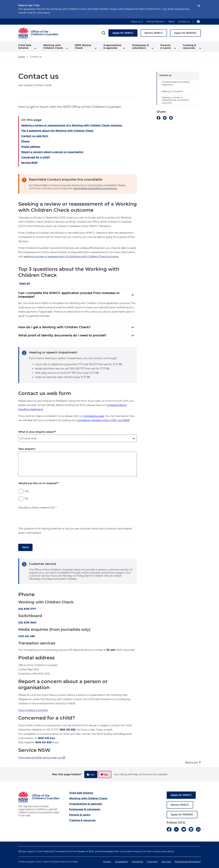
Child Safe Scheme (81, 793)
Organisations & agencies (86, 804)
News (171, 22)
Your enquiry (27, 449)
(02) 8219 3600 (27, 623)
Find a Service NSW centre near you (42, 758)
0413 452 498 (27, 636)
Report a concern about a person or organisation (52, 152)
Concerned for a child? (36, 157)
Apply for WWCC (123, 33)
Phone (25, 141)
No (26, 498)
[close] (199, 6)
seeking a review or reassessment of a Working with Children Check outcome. (71, 257)
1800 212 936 (67, 730)
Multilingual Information (188, 862)
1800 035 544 (46, 738)
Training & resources (82, 820)
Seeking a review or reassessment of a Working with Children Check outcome (72, 125)
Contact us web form (35, 136)
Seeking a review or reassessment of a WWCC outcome (176, 100)
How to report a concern (33, 710)
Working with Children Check (88, 798)
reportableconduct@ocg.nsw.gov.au (95, 188)
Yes (27, 491)
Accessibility (121, 862)
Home (22, 57)
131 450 (111, 650)
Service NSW (30, 163)
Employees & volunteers (85, 809)
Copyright (152, 862)
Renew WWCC (154, 33)
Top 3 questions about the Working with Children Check (57, 131)
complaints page (94, 416)
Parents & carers (80, 815)
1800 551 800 (43, 742)
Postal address (31, 147)
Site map (166, 862)
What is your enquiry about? (37, 432)
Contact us (184, 22)
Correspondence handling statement (176, 83)
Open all (25, 283)
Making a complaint (172, 91)
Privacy (107, 862)
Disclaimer (137, 862)
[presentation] (41, 521)
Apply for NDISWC (185, 33)
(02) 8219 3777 (27, 609)
